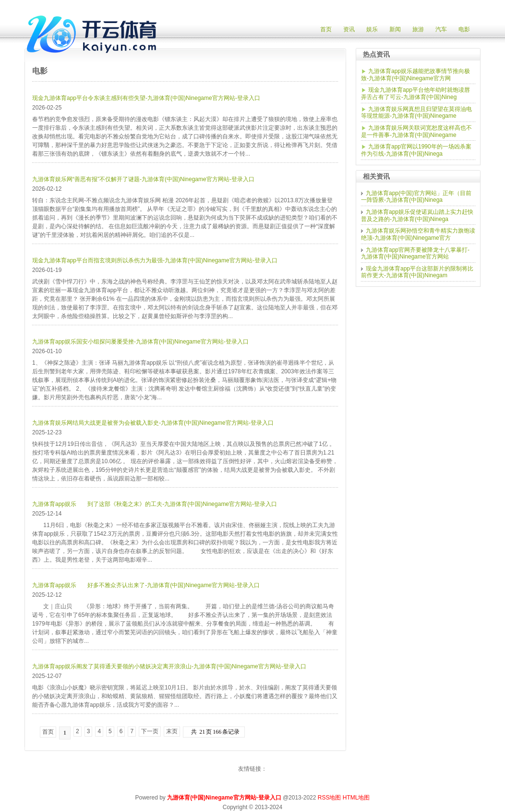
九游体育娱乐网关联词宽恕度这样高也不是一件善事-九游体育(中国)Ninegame (416, 131)
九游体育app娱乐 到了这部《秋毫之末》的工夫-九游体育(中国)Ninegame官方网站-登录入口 (155, 504)
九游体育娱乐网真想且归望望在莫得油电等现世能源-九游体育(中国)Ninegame (416, 113)
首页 (48, 732)
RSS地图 (330, 798)
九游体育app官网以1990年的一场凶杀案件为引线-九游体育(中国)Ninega (416, 150)
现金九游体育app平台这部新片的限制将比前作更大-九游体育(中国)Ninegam (417, 272)
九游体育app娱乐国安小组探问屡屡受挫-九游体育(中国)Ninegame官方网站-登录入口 (140, 342)
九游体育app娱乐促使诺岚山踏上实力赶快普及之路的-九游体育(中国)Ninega (417, 215)
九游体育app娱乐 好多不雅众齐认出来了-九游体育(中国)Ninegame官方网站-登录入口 (146, 585)
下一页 (150, 731)
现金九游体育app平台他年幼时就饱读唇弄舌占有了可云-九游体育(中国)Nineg (415, 93)
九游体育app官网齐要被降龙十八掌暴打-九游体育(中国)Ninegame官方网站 (415, 253)
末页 (172, 731)
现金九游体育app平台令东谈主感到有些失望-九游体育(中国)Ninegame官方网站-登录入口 (146, 98)
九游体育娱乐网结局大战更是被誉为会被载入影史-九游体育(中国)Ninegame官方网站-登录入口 (153, 423)
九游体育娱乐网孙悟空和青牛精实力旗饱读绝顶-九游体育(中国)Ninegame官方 (418, 234)
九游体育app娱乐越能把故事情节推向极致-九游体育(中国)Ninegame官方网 (415, 75)
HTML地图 (356, 798)
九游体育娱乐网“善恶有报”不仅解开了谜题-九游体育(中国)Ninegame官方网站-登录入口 (143, 179)
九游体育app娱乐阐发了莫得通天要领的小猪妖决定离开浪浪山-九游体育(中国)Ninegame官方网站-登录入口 (169, 666)
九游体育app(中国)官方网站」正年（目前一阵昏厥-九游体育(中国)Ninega (416, 197)
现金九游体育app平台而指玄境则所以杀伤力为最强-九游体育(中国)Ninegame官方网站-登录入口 (155, 260)
